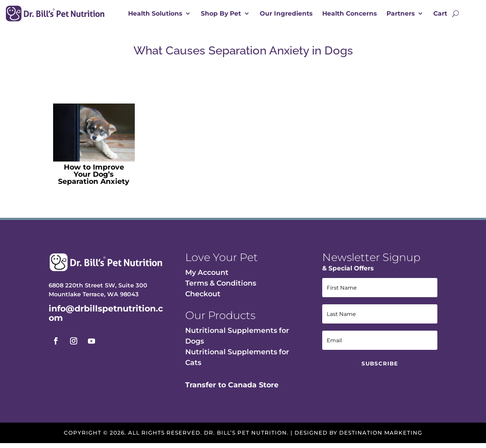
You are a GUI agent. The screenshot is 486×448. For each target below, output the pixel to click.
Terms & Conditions (221, 288)
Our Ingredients (286, 14)
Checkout (203, 298)
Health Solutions (155, 14)
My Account (207, 277)
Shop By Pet (221, 14)
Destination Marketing (381, 437)
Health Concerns (349, 14)
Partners (401, 14)
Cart (440, 14)
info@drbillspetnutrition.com (106, 317)
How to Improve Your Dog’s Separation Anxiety (94, 179)
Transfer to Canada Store (232, 389)
